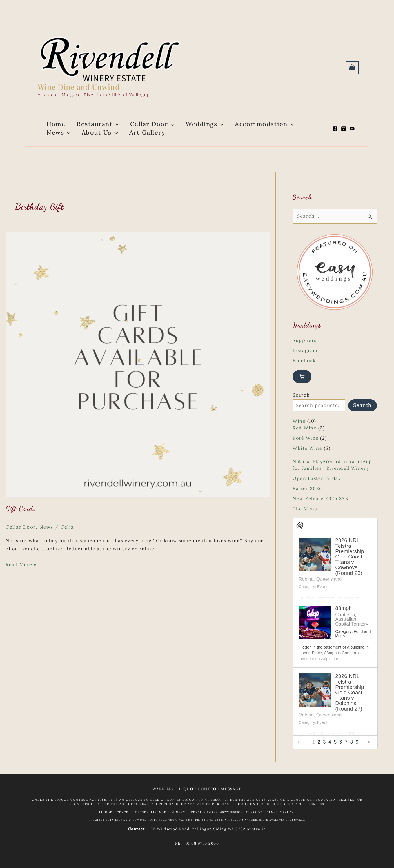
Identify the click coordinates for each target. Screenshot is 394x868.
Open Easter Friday (317, 490)
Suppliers (305, 352)
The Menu (305, 520)
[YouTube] (352, 134)
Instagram (305, 362)
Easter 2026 (307, 500)
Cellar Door (22, 538)
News (49, 538)
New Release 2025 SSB (320, 510)
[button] (107, 127)
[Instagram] (344, 134)
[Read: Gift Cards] (138, 375)
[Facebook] (335, 134)
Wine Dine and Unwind (79, 87)
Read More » (21, 576)
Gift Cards (21, 520)
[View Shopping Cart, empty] (352, 68)
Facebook (304, 372)
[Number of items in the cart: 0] (302, 389)
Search (301, 407)
